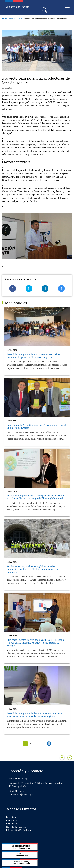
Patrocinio (11, 817)
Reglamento (12, 824)
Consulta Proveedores (16, 827)
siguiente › (49, 744)
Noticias (12, 19)
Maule (19, 19)
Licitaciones (12, 820)
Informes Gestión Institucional (20, 830)
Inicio (5, 19)
